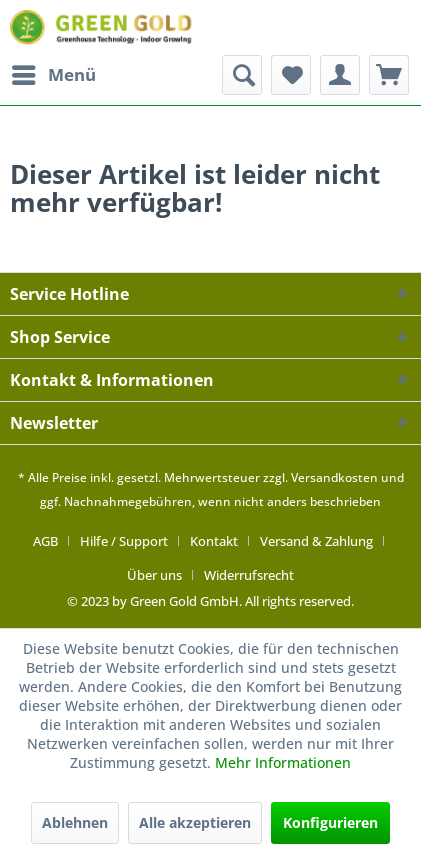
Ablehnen (75, 822)
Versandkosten (334, 477)
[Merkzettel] (291, 75)
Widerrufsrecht (249, 575)
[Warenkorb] (389, 75)
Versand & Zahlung (316, 541)
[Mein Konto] (340, 75)
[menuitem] (53, 75)
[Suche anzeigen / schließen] (242, 75)
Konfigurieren (330, 822)
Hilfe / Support (124, 541)
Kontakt (214, 541)
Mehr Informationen (283, 762)
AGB (45, 541)
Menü (54, 72)
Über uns (154, 575)
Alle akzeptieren (195, 822)
